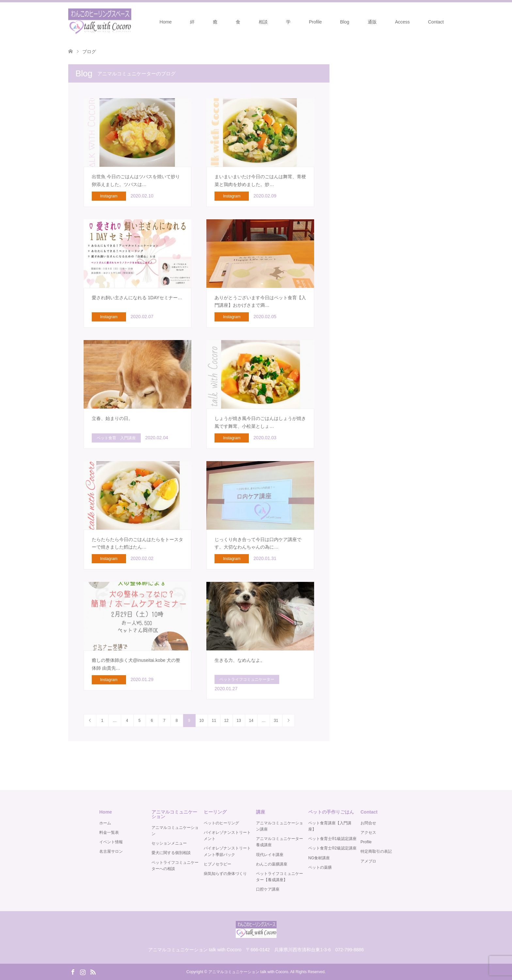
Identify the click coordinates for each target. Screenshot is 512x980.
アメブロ (368, 861)
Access (402, 22)
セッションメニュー (169, 843)
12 (226, 721)
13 (239, 721)
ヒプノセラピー (217, 864)
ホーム (105, 823)
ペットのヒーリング (221, 823)
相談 (263, 22)
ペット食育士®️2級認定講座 (332, 848)
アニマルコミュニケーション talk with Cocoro (248, 972)
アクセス (368, 832)
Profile (315, 22)
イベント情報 (111, 842)
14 (251, 721)
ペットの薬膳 (320, 867)
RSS (93, 972)
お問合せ (368, 823)
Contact (436, 22)
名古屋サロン (111, 851)
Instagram (83, 972)
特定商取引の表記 (376, 851)
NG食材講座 (319, 858)
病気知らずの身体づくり (225, 874)
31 (276, 721)
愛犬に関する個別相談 (171, 853)
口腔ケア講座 (268, 889)
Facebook (73, 972)
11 (214, 721)
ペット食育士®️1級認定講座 (332, 839)
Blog (345, 22)
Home (166, 22)
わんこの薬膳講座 (272, 864)
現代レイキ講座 (270, 855)
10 (201, 721)
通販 (372, 22)
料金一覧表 (109, 832)
